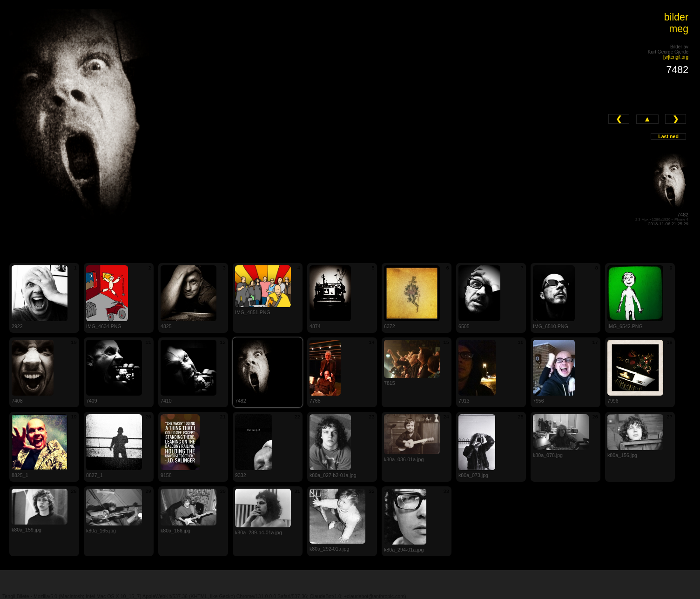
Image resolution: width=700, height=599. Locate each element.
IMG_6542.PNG (625, 326)
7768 (315, 401)
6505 (464, 326)
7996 (613, 401)
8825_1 (20, 475)
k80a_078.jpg (548, 455)
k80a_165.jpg (101, 531)
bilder (676, 17)
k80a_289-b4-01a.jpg (259, 532)
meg (679, 29)
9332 (241, 475)
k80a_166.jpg (175, 531)
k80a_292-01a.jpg (329, 549)
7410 (166, 401)
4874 (315, 326)
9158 (166, 475)
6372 (390, 326)
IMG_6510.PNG (551, 326)
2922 (17, 326)
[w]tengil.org (676, 57)
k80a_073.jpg (473, 475)
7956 (538, 401)
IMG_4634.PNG (104, 326)
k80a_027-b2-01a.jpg (333, 475)
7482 (683, 215)
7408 (17, 401)
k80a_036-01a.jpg (404, 459)
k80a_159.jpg (27, 530)
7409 (92, 401)
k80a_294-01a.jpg (404, 550)
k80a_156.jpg (622, 455)
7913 (464, 401)
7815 (390, 383)
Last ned (668, 136)
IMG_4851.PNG (253, 312)
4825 (166, 326)
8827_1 (94, 475)
